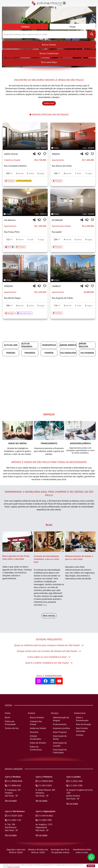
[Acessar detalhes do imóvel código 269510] (25, 245)
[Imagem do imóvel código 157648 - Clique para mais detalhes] (25, 268)
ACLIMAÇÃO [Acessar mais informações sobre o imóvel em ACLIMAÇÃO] (57, 220)
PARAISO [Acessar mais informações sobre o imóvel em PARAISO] (56, 154)
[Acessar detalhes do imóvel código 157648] (25, 312)
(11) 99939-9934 (44, 781)
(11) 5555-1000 (74, 781)
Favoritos (34, 732)
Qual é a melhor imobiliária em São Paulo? (49, 663)
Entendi (91, 866)
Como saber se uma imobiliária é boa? (49, 657)
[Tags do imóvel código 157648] (25, 280)
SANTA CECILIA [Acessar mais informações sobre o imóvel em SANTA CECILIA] (11, 154)
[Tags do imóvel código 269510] (25, 214)
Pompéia (49, 353)
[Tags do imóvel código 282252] (73, 280)
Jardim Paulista (84, 345)
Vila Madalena (68, 353)
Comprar (25, 27)
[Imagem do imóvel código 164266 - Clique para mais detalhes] (73, 202)
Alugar (73, 27)
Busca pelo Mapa (49, 62)
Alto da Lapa (11, 345)
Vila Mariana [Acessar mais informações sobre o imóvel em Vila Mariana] (10, 220)
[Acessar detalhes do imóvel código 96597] (25, 179)
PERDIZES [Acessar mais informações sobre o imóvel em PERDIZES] (9, 286)
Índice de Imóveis (38, 743)
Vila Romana (87, 353)
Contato (80, 735)
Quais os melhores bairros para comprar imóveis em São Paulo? (49, 645)
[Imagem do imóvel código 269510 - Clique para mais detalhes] (25, 202)
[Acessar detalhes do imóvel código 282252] (73, 311)
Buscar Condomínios (49, 53)
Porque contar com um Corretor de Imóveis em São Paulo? (49, 651)
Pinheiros (30, 353)
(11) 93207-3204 (14, 816)
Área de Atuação (84, 724)
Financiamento (60, 724)
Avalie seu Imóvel (38, 728)
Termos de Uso (12, 728)
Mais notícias (49, 616)
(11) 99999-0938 (14, 781)
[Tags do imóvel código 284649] (73, 148)
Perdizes (11, 353)
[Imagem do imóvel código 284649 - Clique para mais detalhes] (73, 136)
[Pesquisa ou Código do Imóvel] (45, 34)
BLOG (8, 717)
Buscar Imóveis (49, 45)
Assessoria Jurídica (61, 728)
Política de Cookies (13, 867)
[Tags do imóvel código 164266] (73, 214)
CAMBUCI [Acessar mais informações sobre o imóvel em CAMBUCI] (56, 286)
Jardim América (68, 345)
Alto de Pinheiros (27, 345)
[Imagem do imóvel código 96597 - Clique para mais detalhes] (25, 136)
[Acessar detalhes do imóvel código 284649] (73, 179)
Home (8, 713)
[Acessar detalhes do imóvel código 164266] (73, 245)
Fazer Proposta (60, 732)
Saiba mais (49, 103)
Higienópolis (49, 345)
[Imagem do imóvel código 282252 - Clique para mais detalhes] (73, 268)
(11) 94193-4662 (44, 816)
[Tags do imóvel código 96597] (25, 148)
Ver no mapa (11, 801)
